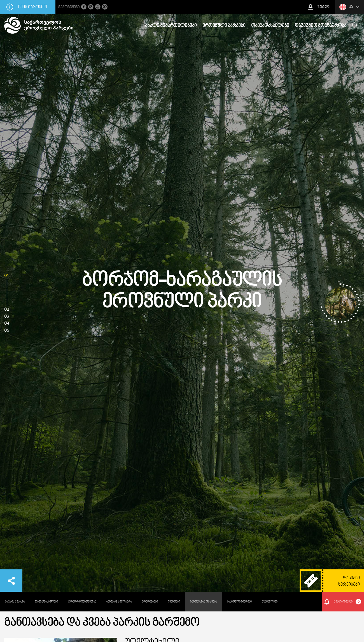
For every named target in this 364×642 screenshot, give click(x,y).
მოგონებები (150, 602)
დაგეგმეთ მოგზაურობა (321, 26)
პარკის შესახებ (15, 602)
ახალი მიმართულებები (171, 26)
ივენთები (174, 602)
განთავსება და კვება (204, 602)
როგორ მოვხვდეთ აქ (82, 602)
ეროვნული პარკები (224, 26)
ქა (346, 7)
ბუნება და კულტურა (119, 602)
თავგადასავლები (270, 26)
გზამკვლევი (270, 602)
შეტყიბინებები (348, 602)
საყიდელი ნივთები (239, 602)
